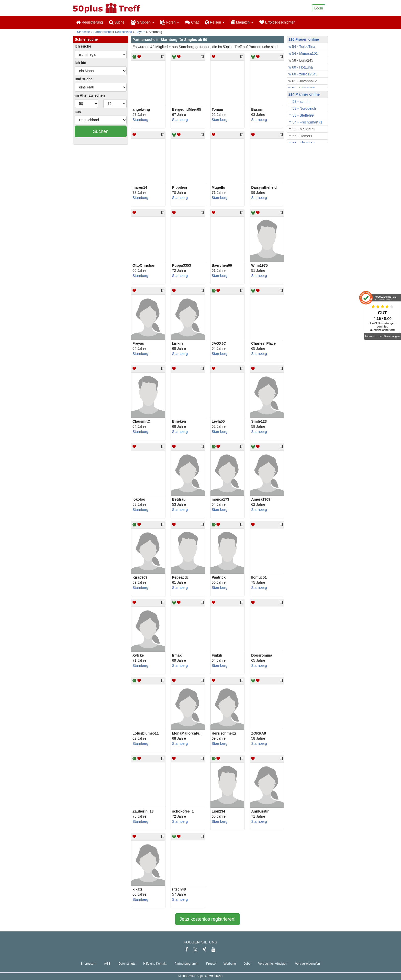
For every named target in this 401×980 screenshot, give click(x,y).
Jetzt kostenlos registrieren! (208, 919)
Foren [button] (170, 22)
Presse (211, 964)
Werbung (230, 964)
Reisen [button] (215, 22)
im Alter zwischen (90, 95)
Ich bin (80, 63)
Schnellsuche (86, 39)
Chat (192, 22)
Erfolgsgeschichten (277, 22)
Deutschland (124, 32)
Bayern (140, 32)
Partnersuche (102, 32)
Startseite (83, 32)
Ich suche (83, 46)
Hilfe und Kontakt (155, 964)
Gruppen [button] (142, 22)
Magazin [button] (242, 22)
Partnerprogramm (186, 964)
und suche (84, 79)
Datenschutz (127, 964)
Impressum (89, 964)
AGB (107, 964)
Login (319, 8)
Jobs (247, 964)
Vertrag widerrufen (308, 964)
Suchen (101, 131)
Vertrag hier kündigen (273, 964)
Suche (117, 22)
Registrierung (90, 22)
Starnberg (140, 120)
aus (78, 112)
